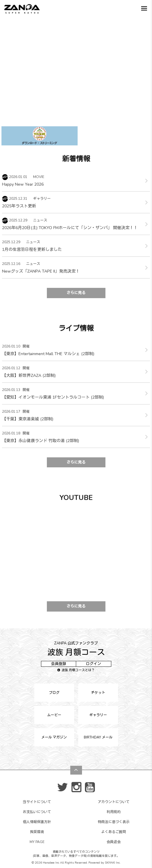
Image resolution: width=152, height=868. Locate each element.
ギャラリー (98, 715)
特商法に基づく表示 (114, 822)
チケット (98, 693)
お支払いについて (37, 812)
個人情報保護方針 (37, 822)
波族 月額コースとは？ (76, 670)
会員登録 (59, 664)
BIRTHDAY (98, 737)
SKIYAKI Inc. (113, 863)
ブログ (54, 693)
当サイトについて (37, 802)
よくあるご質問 (114, 832)
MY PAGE (37, 842)
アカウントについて (114, 802)
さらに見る (76, 293)
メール (54, 737)
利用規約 (114, 812)
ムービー (54, 715)
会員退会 (114, 842)
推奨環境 (37, 832)
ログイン (93, 664)
